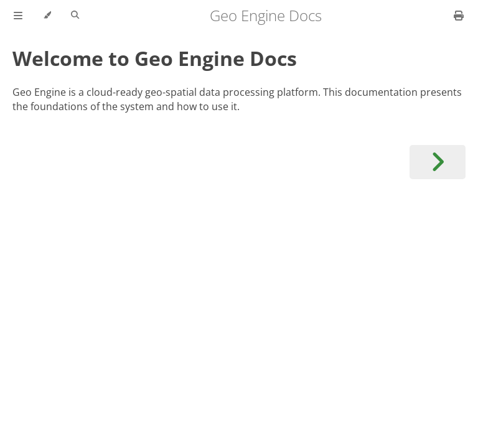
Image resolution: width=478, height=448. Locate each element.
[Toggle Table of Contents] (18, 16)
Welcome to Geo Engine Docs (155, 58)
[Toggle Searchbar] (75, 16)
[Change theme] (47, 16)
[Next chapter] (438, 162)
